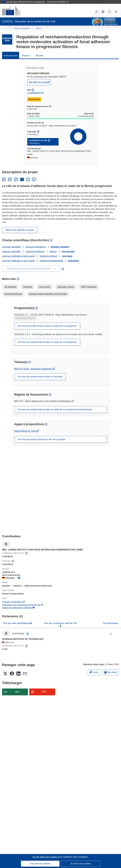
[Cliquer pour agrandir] (111, 634)
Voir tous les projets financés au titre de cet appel (41, 439)
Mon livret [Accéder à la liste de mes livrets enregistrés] (111, 672)
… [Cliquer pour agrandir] (7, 28)
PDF (44, 692)
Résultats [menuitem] (39, 56)
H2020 (39, 29)
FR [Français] (22, 179)
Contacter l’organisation (13, 602)
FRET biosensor (89, 287)
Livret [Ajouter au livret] (94, 672)
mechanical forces (13, 294)
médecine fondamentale (51, 261)
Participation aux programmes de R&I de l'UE (23, 605)
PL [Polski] (34, 179)
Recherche (109, 12)
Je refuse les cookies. (81, 864)
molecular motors (66, 287)
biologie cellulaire (60, 247)
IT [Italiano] (28, 179)
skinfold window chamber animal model (48, 294)
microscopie (68, 251)
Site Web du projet (38, 83)
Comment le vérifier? (58, 2)
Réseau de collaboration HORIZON (18, 608)
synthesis (28, 287)
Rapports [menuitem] (26, 56)
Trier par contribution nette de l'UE (60, 623)
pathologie (73, 261)
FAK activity (45, 287)
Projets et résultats (22, 29)
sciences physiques (35, 251)
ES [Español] (16, 179)
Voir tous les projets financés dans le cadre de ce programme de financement (55, 409)
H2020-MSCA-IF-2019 (25, 431)
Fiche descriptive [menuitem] (11, 56)
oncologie (67, 256)
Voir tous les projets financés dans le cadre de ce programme (47, 326)
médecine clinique (48, 256)
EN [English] (10, 179)
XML (17, 692)
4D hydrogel (10, 287)
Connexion (96, 12)
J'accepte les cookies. (40, 864)
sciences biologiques (36, 247)
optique (53, 251)
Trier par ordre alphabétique (16, 623)
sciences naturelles (11, 247)
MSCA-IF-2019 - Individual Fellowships (33, 369)
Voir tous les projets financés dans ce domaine (40, 377)
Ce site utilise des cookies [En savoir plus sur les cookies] (45, 857)
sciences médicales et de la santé (18, 256)
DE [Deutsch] (4, 179)
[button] (103, 12)
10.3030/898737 (34, 93)
